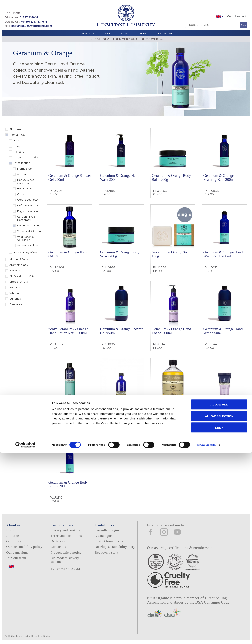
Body (17, 146)
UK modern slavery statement (65, 560)
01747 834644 (29, 17)
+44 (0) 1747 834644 (34, 22)
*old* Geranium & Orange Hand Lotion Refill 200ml (68, 331)
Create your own (28, 200)
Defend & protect (28, 205)
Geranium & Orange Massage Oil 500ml (167, 407)
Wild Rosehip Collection (25, 238)
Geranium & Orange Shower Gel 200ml (70, 177)
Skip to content (213, 12)
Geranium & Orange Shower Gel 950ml (121, 331)
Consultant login (237, 16)
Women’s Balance (29, 245)
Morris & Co (24, 169)
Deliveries (58, 541)
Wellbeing (16, 270)
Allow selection (219, 607)
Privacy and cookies (65, 530)
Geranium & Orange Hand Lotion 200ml (171, 331)
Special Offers (19, 282)
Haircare (19, 152)
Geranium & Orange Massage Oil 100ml (115, 407)
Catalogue (87, 33)
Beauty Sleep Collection (26, 181)
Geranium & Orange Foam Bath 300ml (68, 407)
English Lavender (28, 211)
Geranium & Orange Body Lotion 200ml (68, 484)
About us (13, 536)
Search (184, 20)
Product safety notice (66, 552)
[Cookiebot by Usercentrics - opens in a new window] (25, 636)
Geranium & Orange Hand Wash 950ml (223, 331)
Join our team (16, 558)
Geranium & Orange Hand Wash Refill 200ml (223, 254)
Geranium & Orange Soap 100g (171, 254)
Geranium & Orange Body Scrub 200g (120, 254)
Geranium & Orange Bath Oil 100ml (68, 254)
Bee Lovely (24, 188)
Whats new (17, 293)
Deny (219, 619)
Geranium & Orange (30, 225)
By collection (22, 163)
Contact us (58, 547)
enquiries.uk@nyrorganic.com (32, 26)
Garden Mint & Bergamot (26, 218)
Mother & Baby (19, 259)
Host (124, 33)
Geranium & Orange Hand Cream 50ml (223, 407)
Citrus (21, 194)
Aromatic (23, 174)
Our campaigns (17, 552)
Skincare (15, 129)
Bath (16, 140)
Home (11, 530)
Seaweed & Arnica (29, 231)
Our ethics (14, 541)
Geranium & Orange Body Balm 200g (171, 177)
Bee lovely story (107, 552)
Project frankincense (110, 541)
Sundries (15, 299)
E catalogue (103, 536)
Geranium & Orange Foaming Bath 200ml (219, 177)
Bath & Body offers (25, 252)
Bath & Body (17, 135)
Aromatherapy (19, 265)
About (142, 33)
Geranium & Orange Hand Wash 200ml (120, 177)
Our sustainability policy (24, 547)
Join (108, 33)
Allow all (219, 596)
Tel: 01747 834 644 (65, 569)
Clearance (16, 304)
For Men (15, 287)
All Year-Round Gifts (22, 276)
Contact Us (165, 33)
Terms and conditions (66, 536)
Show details (207, 636)
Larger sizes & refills (26, 157)
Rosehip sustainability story (115, 547)
